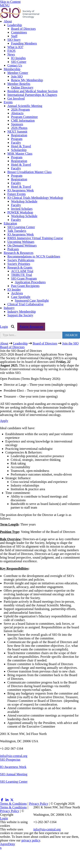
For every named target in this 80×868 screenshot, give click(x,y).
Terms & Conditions (13, 804)
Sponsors (17, 124)
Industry (9, 308)
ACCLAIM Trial (22, 271)
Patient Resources (31, 327)
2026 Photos (19, 128)
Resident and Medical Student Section (32, 91)
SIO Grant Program (24, 278)
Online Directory (22, 87)
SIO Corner (19, 62)
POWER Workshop (20, 212)
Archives (17, 293)
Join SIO (17, 76)
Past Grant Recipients (25, 286)
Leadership (15, 25)
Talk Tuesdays (17, 231)
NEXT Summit (17, 132)
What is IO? (15, 47)
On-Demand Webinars (22, 245)
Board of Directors (23, 29)
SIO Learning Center (21, 227)
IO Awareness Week (21, 190)
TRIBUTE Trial (22, 275)
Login (4, 327)
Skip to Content (10, 2)
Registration (19, 135)
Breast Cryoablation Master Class (30, 172)
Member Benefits (19, 84)
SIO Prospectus (10, 760)
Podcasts (13, 249)
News (11, 54)
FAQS (11, 51)
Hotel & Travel (21, 146)
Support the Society (20, 315)
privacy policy (31, 840)
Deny (12, 844)
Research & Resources (19, 253)
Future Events (17, 194)
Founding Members (24, 43)
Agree (4, 844)
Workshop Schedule (24, 201)
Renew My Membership (27, 80)
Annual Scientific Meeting (25, 106)
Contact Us (15, 65)
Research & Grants (20, 267)
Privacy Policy (39, 804)
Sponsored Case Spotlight (32, 301)
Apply (4, 421)
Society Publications (21, 260)
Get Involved (16, 98)
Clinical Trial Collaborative (25, 304)
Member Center (18, 73)
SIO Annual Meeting (14, 774)
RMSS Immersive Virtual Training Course (35, 238)
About (8, 21)
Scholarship (19, 150)
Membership (12, 69)
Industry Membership (22, 312)
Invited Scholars (22, 209)
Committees (19, 32)
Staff (14, 36)
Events (8, 102)
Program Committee (24, 117)
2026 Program (20, 109)
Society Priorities (19, 264)
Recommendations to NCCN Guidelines (34, 256)
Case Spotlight (21, 297)
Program (17, 139)
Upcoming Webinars (21, 242)
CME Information (23, 121)
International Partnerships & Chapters (32, 95)
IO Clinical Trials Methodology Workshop (35, 198)
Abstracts (17, 113)
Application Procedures (30, 282)
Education (10, 223)
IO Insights (18, 58)
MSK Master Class (20, 154)
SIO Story (14, 40)
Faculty (16, 143)
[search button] (71, 335)
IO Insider (14, 290)
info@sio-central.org (14, 756)
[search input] (31, 335)
